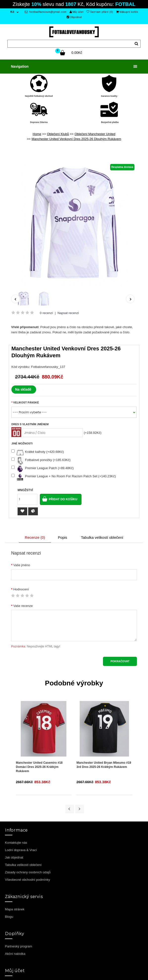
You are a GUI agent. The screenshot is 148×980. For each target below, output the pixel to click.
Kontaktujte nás (16, 843)
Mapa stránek (15, 909)
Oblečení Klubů (58, 134)
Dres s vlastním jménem (30, 424)
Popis (63, 537)
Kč (12, 12)
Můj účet (77, 12)
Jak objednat (14, 857)
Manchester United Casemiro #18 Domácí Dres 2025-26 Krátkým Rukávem (39, 767)
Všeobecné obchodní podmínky (27, 880)
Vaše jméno (22, 565)
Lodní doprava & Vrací (21, 850)
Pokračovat (120, 661)
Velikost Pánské (26, 402)
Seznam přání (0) (100, 12)
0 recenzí (46, 313)
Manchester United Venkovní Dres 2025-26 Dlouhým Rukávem (76, 139)
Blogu (9, 917)
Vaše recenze (23, 606)
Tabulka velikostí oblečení (102, 537)
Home (37, 134)
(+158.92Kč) (93, 433)
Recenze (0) (35, 537)
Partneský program (19, 946)
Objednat (74, 17)
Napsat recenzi (68, 313)
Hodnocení (21, 589)
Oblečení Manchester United (95, 134)
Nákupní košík (127, 12)
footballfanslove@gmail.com (46, 12)
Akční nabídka (15, 954)
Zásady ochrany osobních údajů (28, 872)
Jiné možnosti (22, 443)
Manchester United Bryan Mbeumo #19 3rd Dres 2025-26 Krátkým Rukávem (104, 765)
